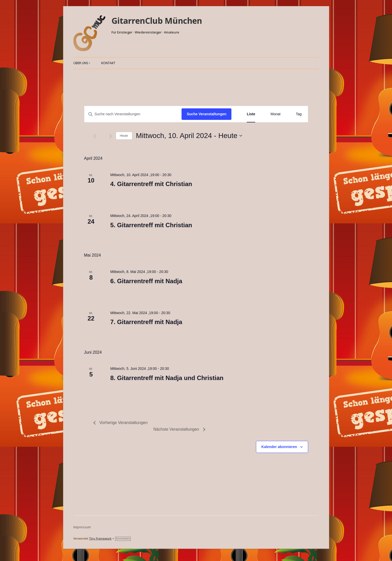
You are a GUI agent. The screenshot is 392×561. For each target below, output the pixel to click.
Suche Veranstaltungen (206, 114)
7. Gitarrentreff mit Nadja (146, 322)
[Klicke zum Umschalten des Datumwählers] (189, 136)
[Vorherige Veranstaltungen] (95, 136)
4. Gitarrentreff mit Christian (151, 184)
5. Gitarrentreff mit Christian (151, 225)
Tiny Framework (100, 539)
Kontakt (108, 63)
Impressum (82, 527)
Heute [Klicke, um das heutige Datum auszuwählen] (124, 136)
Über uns (81, 63)
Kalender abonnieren (279, 447)
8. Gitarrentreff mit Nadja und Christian (167, 378)
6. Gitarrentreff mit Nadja (146, 281)
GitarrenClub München (157, 21)
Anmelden (123, 539)
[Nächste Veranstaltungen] (111, 136)
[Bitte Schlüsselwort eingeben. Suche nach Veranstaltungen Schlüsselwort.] (133, 114)
